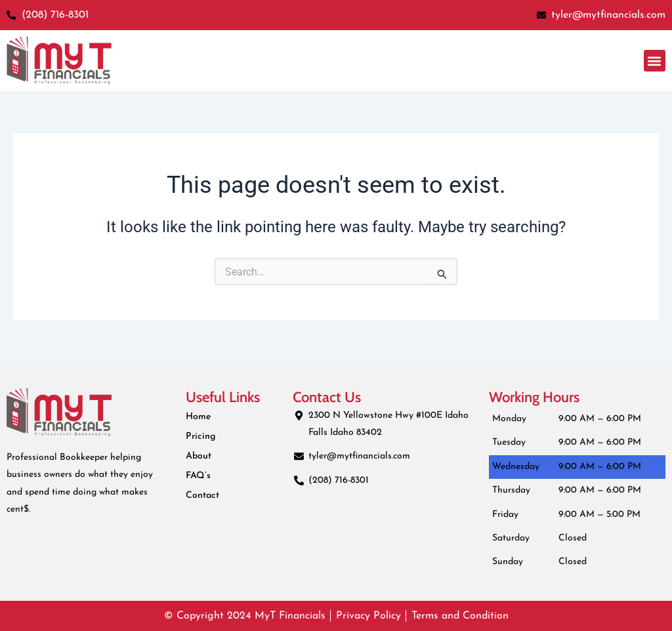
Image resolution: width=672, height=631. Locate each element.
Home (198, 417)
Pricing (200, 437)
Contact (202, 496)
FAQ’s (198, 476)
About (199, 456)
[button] (655, 61)
